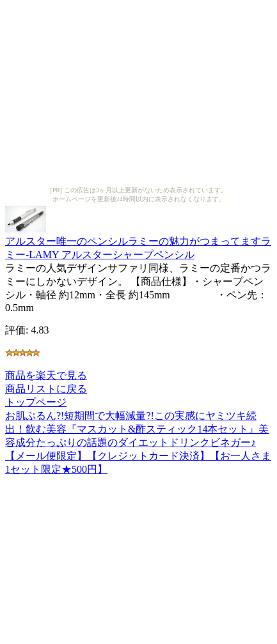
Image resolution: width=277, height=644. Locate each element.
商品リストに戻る (46, 389)
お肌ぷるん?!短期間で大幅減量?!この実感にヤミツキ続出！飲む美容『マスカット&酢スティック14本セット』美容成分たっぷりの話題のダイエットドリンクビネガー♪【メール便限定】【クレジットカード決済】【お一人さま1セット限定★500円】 (138, 442)
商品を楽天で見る (46, 375)
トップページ (36, 402)
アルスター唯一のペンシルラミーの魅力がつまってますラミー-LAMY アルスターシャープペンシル (138, 242)
